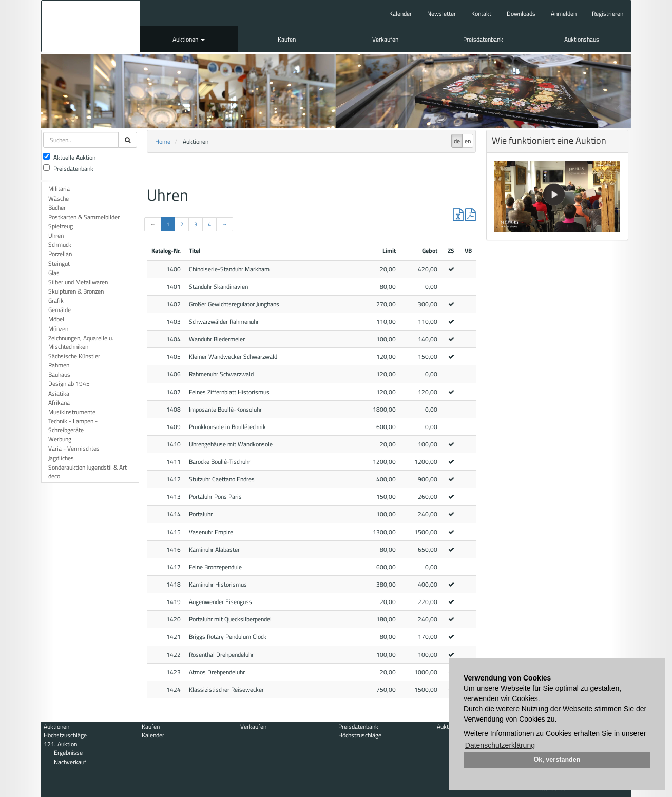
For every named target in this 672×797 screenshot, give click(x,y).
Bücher (57, 208)
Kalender (400, 14)
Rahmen (59, 365)
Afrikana (59, 403)
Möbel (56, 319)
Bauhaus (59, 374)
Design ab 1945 (69, 384)
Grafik (56, 300)
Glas (54, 273)
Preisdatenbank (483, 39)
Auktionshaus (582, 39)
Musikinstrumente (72, 412)
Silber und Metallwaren (78, 282)
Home (163, 141)
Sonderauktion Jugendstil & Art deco (88, 472)
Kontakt (481, 14)
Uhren (56, 235)
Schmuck (60, 245)
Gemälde (60, 310)
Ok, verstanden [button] (557, 760)
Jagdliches (61, 458)
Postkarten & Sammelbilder (84, 217)
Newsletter (441, 14)
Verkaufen (385, 39)
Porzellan (60, 254)
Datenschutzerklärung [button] (500, 745)
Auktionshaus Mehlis (91, 26)
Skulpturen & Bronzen (76, 291)
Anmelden (564, 14)
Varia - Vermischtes (74, 448)
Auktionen (189, 39)
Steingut (59, 264)
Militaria (59, 189)
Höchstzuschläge (65, 735)
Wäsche (59, 198)
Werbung (60, 439)
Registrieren (608, 14)
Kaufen (287, 39)
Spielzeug (61, 226)
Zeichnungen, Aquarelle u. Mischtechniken (81, 342)
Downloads (521, 14)
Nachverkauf (70, 762)
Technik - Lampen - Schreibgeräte (73, 425)
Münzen (58, 329)
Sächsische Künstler (74, 356)
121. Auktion (60, 744)
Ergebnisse (68, 753)
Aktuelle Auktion (69, 157)
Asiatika (59, 393)
